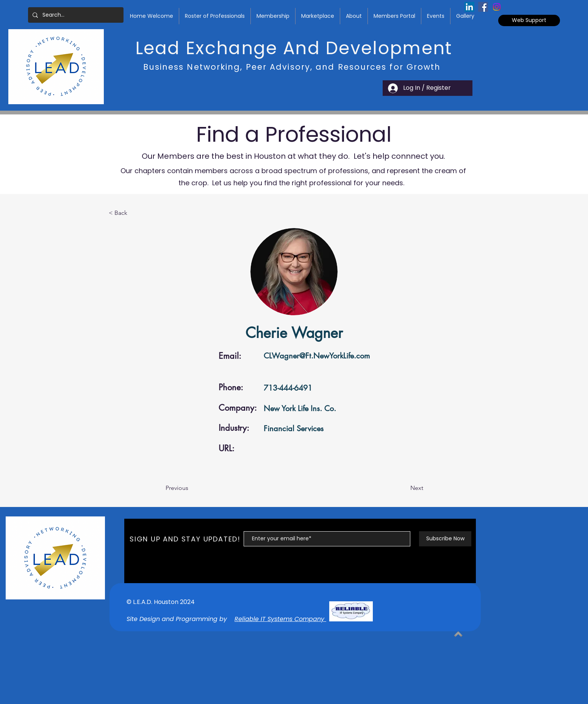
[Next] (404, 488)
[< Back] (134, 213)
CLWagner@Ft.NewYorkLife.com (317, 356)
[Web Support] (529, 20)
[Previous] (191, 488)
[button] (215, 16)
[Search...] (75, 15)
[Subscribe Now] (445, 539)
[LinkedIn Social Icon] (469, 7)
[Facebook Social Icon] (483, 7)
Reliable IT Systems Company (280, 619)
